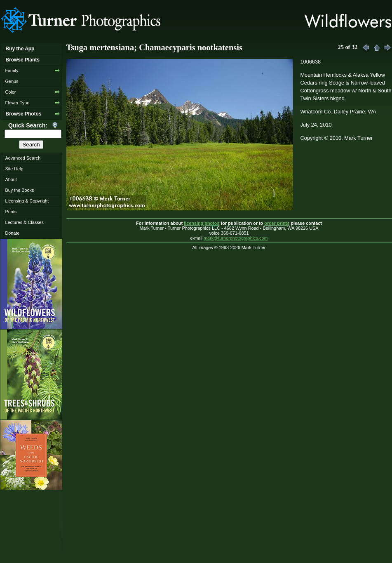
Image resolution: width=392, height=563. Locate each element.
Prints (11, 212)
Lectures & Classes (24, 222)
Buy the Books (19, 190)
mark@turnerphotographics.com (236, 238)
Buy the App (20, 49)
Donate (12, 233)
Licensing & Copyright (27, 201)
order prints (277, 223)
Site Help (14, 169)
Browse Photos (23, 114)
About (11, 179)
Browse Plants (22, 60)
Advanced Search (23, 158)
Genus (12, 81)
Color (10, 92)
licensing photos (202, 223)
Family (12, 71)
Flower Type (17, 103)
